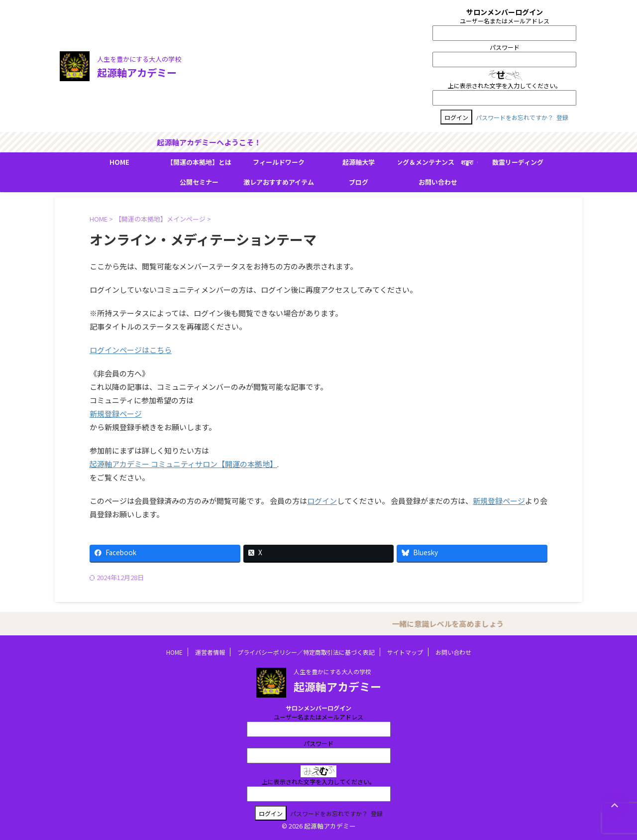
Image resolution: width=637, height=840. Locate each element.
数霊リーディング (518, 162)
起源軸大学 (359, 162)
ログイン (322, 501)
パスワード (505, 47)
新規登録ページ (116, 414)
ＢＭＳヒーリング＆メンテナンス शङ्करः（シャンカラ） (438, 162)
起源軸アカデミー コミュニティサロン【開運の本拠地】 (183, 464)
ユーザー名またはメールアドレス (505, 21)
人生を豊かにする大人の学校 (332, 671)
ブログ (359, 182)
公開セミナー (199, 182)
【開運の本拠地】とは (199, 162)
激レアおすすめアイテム (279, 182)
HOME (119, 162)
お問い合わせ (438, 182)
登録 (562, 117)
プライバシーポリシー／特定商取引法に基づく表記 (306, 652)
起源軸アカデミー (137, 72)
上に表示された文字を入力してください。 (505, 85)
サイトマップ (405, 652)
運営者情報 (210, 652)
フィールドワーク (279, 162)
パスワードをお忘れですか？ (515, 117)
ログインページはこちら (131, 350)
